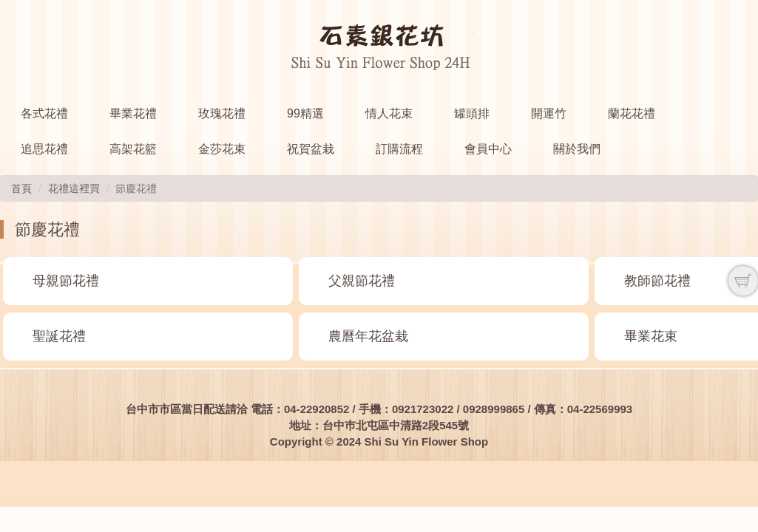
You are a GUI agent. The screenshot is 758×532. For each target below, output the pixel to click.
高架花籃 (133, 149)
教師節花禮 (657, 281)
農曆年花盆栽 (368, 336)
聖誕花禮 (59, 336)
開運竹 (549, 113)
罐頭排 (472, 113)
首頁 (21, 188)
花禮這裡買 (74, 188)
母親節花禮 (66, 281)
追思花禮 (44, 149)
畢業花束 (651, 336)
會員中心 (488, 149)
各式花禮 (44, 113)
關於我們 (577, 149)
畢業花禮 (133, 113)
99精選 (305, 113)
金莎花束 (222, 149)
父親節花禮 (362, 281)
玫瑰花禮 (222, 113)
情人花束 (389, 113)
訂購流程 (399, 149)
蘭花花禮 (632, 113)
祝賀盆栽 (311, 149)
